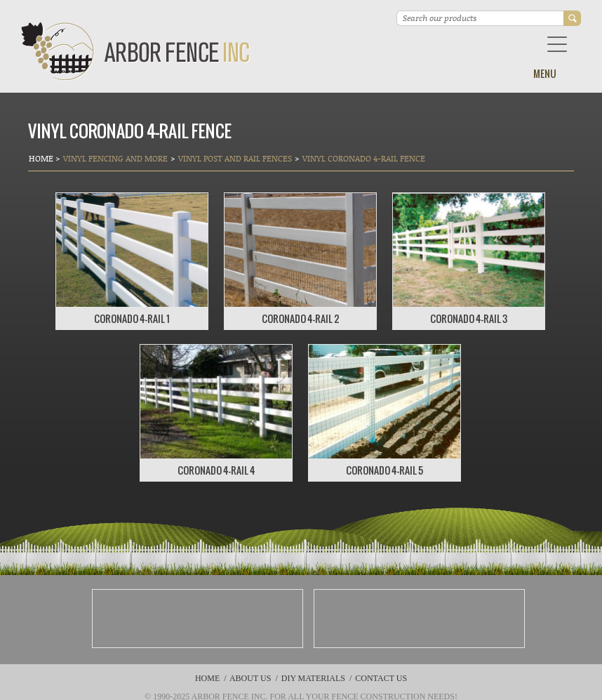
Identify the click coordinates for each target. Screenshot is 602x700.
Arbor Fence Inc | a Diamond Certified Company (136, 52)
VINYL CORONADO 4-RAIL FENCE (364, 158)
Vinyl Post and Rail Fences (235, 158)
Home (42, 158)
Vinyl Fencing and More (115, 158)
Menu (545, 73)
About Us (250, 678)
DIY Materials (313, 678)
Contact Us (381, 678)
